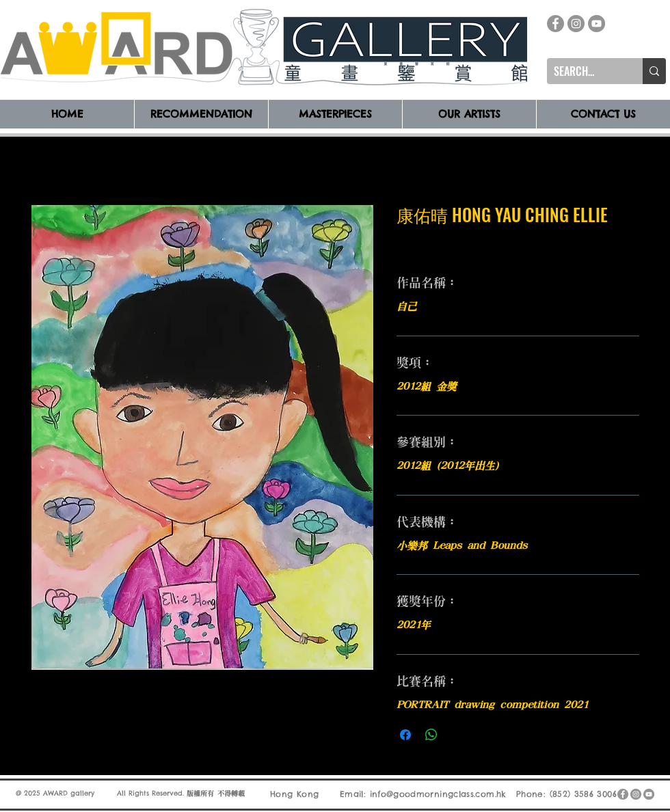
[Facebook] (555, 24)
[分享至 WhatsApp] (431, 735)
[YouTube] (597, 24)
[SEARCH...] (584, 71)
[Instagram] (576, 24)
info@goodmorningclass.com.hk (438, 794)
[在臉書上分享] (405, 735)
